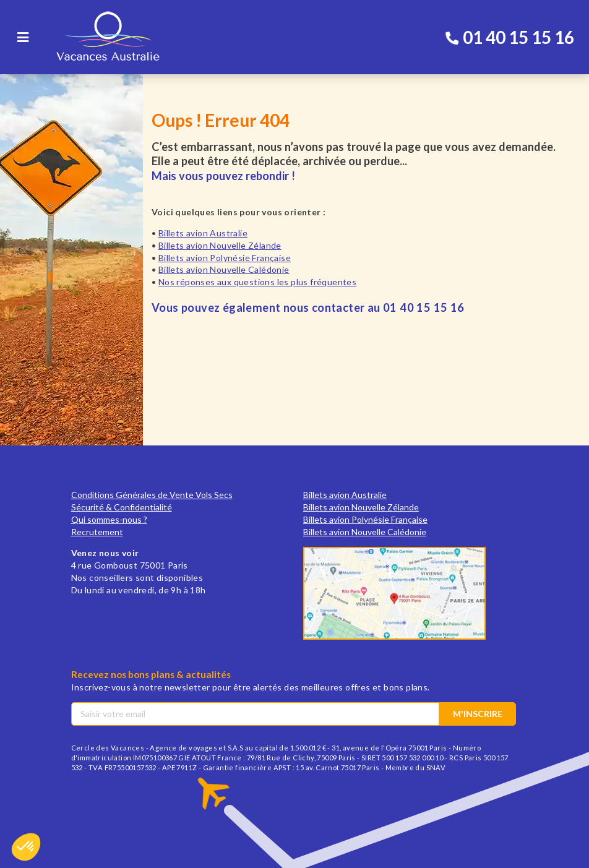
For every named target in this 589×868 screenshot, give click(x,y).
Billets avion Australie (203, 233)
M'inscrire (478, 714)
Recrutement (97, 532)
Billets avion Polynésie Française (225, 258)
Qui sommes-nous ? (109, 519)
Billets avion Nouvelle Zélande (220, 245)
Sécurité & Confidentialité (122, 507)
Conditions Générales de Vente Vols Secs (152, 495)
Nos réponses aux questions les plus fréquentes (257, 282)
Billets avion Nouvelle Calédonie (224, 269)
